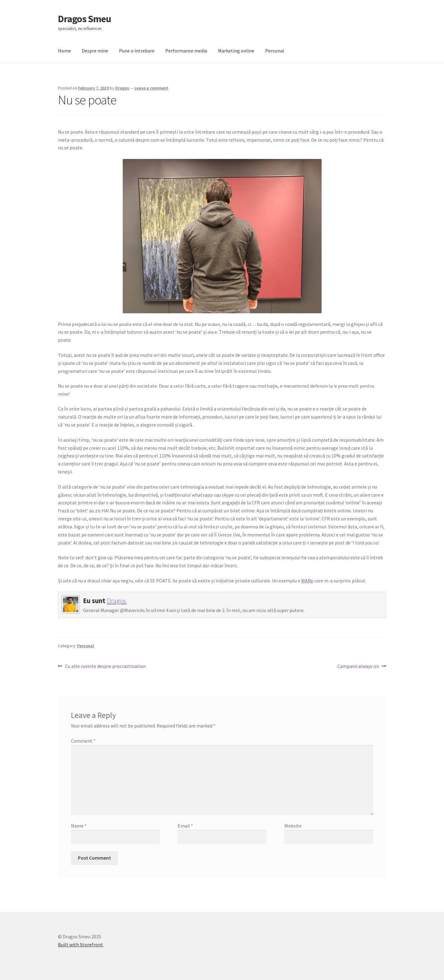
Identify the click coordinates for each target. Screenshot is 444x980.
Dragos (122, 88)
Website (293, 826)
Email (185, 826)
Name (79, 826)
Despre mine (95, 51)
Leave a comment (151, 88)
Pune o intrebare (137, 51)
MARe (307, 581)
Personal (275, 51)
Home (64, 51)
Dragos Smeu (84, 19)
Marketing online (236, 51)
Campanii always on (358, 666)
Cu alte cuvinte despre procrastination (105, 666)
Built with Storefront (80, 945)
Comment (83, 741)
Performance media (186, 51)
